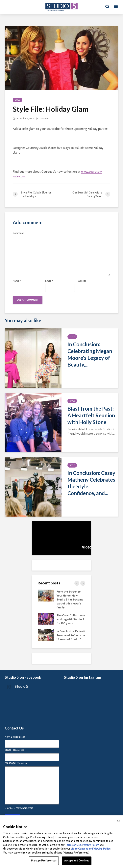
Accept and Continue (77, 860)
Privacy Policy (91, 845)
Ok (119, 821)
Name (17, 281)
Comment (18, 233)
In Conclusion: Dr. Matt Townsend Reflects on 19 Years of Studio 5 (71, 635)
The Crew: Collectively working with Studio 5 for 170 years (71, 619)
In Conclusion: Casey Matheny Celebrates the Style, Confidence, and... (91, 483)
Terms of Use (73, 845)
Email (49, 281)
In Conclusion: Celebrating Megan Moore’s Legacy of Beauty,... (90, 354)
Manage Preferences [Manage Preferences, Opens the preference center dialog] (44, 860)
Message (17, 763)
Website (82, 281)
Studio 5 (21, 686)
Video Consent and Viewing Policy (91, 849)
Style (17, 100)
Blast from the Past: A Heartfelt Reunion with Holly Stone (91, 415)
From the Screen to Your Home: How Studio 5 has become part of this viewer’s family (70, 600)
